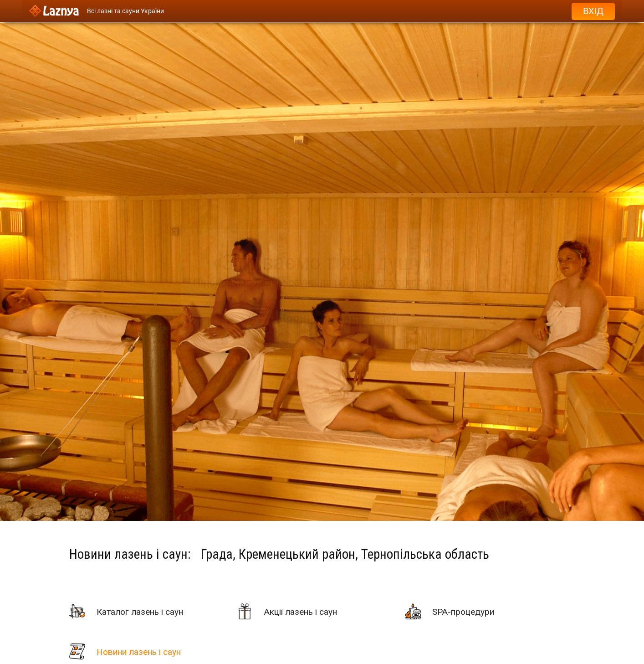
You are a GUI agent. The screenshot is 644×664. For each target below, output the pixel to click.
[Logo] (54, 11)
